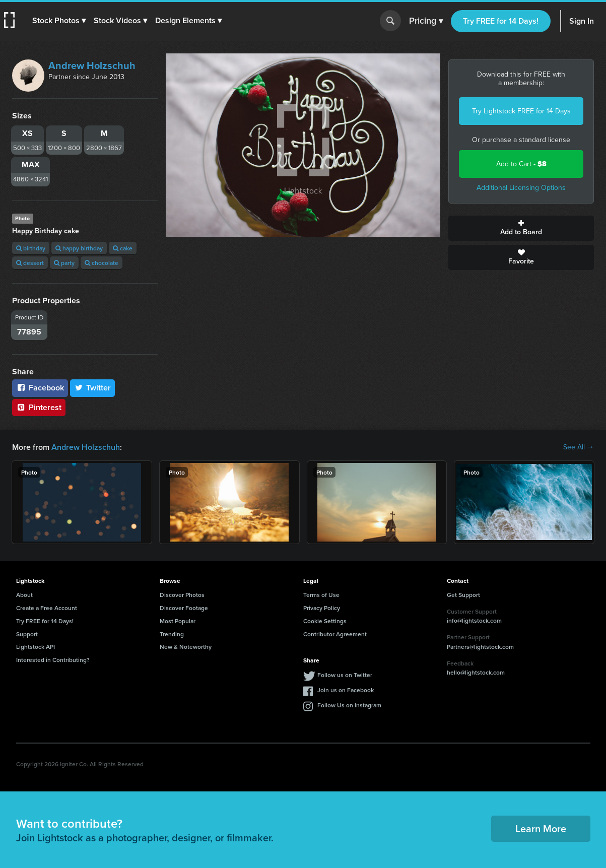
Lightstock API (36, 647)
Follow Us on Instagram (349, 705)
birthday (31, 248)
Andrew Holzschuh (92, 65)
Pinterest (39, 407)
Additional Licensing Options (521, 188)
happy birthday (79, 248)
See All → (579, 447)
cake (123, 248)
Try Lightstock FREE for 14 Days (521, 111)
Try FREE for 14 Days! (501, 21)
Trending (172, 634)
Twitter (93, 388)
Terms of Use (321, 595)
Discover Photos (182, 595)
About (24, 595)
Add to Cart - (521, 164)
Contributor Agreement (335, 634)
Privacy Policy (322, 608)
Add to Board (521, 228)
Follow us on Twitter (345, 675)
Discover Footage (184, 608)
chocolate (102, 263)
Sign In (582, 21)
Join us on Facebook (346, 690)
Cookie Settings (325, 621)
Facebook (40, 388)
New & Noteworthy (186, 647)
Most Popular (178, 621)
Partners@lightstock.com (480, 647)
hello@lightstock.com (476, 672)
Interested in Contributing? (53, 660)
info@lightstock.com (474, 620)
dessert (30, 263)
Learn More (541, 828)
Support (27, 634)
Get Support (463, 595)
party (64, 263)
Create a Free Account (47, 608)
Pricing (426, 21)
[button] (59, 21)
